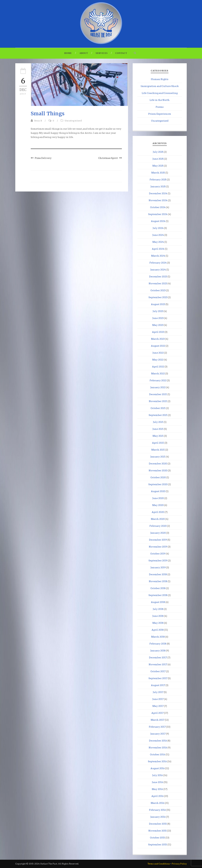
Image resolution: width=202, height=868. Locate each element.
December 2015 (158, 824)
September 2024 (158, 214)
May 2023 (158, 325)
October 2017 (158, 671)
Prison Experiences (160, 114)
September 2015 (158, 845)
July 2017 (158, 692)
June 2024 (158, 235)
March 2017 (158, 720)
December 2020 (158, 464)
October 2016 (158, 755)
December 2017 (158, 658)
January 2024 (158, 270)
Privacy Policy (179, 864)
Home (68, 53)
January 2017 (158, 734)
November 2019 (158, 547)
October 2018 (158, 588)
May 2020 (158, 505)
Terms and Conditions (159, 864)
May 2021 (158, 436)
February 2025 (158, 180)
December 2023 (158, 277)
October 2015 (157, 838)
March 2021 (158, 450)
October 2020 (158, 477)
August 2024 (158, 221)
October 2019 (158, 554)
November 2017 (158, 665)
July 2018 (158, 609)
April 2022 (158, 367)
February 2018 (158, 644)
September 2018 (158, 595)
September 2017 (158, 678)
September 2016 (157, 761)
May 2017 (158, 706)
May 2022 (158, 360)
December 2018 (158, 574)
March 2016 (158, 803)
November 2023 (158, 284)
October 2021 (158, 408)
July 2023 (158, 311)
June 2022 (158, 353)
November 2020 (158, 471)
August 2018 (158, 602)
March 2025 (158, 173)
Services (102, 53)
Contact (121, 53)
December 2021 (158, 394)
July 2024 (158, 228)
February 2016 (157, 810)
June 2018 (158, 616)
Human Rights (160, 79)
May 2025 (158, 166)
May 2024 (158, 242)
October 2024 (158, 207)
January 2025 (158, 187)
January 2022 (158, 387)
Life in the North (160, 100)
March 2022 (158, 374)
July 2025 (158, 152)
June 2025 (158, 159)
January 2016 (158, 817)
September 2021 (158, 415)
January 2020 (158, 533)
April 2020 (158, 512)
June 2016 (157, 782)
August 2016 (158, 768)
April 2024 (158, 249)
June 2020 (158, 498)
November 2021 (158, 401)
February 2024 (158, 263)
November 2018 (158, 581)
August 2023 (158, 304)
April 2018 (158, 630)
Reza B (38, 121)
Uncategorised (73, 121)
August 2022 (158, 346)
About (84, 53)
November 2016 (158, 748)
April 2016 (157, 796)
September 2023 (158, 297)
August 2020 (158, 491)
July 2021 (158, 422)
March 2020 (158, 519)
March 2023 (158, 339)
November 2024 (158, 200)
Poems (160, 107)
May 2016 (157, 789)
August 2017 (158, 685)
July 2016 (157, 775)
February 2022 (158, 381)
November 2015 (158, 831)
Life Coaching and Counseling (160, 93)
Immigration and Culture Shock (160, 86)
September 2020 (158, 484)
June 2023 (158, 318)
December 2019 (158, 540)
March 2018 (158, 637)
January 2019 (158, 568)
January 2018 (158, 651)
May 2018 (158, 623)
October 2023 (158, 290)
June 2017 (158, 699)
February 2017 (157, 727)
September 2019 (158, 561)
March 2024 (158, 256)
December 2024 (158, 193)
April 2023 (158, 332)
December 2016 (158, 741)
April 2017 (157, 713)
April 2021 (158, 443)
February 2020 (158, 526)
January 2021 (158, 457)
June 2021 (158, 429)
